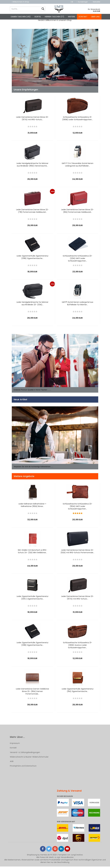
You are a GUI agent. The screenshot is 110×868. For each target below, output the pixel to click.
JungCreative (77, 856)
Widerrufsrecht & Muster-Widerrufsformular (29, 758)
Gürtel (38, 17)
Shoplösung (32, 856)
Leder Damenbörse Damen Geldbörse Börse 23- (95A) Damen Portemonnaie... (32, 693)
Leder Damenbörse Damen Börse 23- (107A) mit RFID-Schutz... (32, 120)
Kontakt (83, 17)
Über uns (95, 17)
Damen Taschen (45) (21, 17)
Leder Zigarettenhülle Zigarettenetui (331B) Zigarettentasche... (32, 259)
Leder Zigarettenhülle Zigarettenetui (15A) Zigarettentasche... (78, 692)
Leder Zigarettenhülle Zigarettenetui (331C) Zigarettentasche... (32, 599)
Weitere (71, 17)
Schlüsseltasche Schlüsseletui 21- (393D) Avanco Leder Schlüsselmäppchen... (78, 647)
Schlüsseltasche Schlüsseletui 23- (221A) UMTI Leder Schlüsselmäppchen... (78, 260)
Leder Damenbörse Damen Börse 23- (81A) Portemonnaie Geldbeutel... (77, 212)
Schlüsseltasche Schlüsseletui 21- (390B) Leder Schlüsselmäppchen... (77, 120)
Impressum (15, 745)
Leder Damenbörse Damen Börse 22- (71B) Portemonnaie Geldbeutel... (32, 212)
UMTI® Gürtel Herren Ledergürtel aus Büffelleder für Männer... (78, 305)
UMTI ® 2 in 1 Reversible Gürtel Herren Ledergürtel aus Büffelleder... (78, 166)
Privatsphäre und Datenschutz (23, 767)
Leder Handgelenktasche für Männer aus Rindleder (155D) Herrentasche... (32, 166)
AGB (12, 763)
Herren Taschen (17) (54, 17)
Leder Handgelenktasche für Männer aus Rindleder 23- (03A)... (32, 305)
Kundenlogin (82, 2)
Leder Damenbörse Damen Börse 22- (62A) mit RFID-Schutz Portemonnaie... (77, 553)
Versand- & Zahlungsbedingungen (25, 754)
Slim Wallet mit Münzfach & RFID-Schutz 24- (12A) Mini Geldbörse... (32, 553)
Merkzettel (96, 2)
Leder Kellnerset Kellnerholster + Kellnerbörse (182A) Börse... (32, 507)
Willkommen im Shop (20, 2)
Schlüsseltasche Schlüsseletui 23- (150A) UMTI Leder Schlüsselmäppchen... (78, 508)
